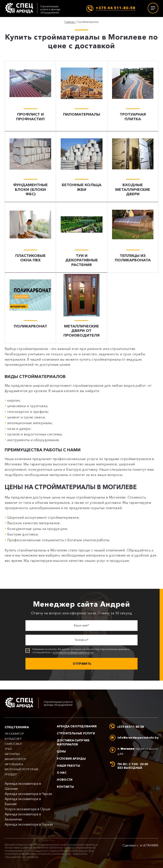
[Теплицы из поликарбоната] (133, 238)
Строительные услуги (76, 733)
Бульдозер (13, 739)
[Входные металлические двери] (133, 167)
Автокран (12, 754)
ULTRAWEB (150, 845)
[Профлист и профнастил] (30, 96)
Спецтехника (17, 727)
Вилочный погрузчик (22, 769)
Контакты (65, 787)
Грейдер (11, 774)
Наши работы (68, 766)
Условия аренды (71, 759)
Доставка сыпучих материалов (73, 742)
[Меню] (153, 8)
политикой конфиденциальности (73, 653)
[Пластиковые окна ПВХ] (30, 238)
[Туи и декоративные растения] (81, 238)
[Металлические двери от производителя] (81, 308)
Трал (8, 749)
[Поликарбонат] (30, 308)
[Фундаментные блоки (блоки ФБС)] (30, 167)
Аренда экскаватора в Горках (29, 824)
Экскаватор (14, 734)
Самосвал (13, 744)
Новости (65, 780)
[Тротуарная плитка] (133, 96)
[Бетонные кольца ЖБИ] (81, 167)
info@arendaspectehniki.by (138, 738)
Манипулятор (16, 759)
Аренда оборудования (77, 726)
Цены (61, 752)
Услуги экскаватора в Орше (27, 809)
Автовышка (14, 764)
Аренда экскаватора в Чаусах (28, 794)
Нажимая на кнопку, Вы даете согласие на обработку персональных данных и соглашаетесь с (80, 651)
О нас (62, 773)
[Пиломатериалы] (81, 96)
